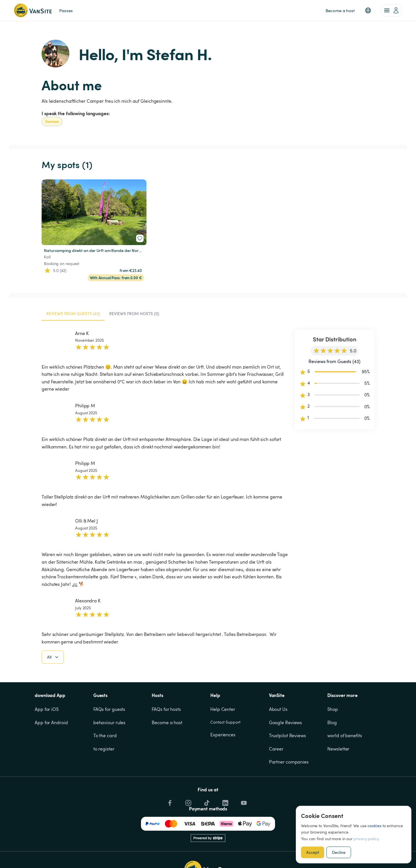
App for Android (51, 722)
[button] (368, 10)
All (53, 657)
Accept (313, 852)
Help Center (223, 709)
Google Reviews (286, 722)
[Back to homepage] (33, 10)
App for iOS (47, 709)
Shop (333, 709)
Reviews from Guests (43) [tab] (73, 313)
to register (104, 749)
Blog (332, 722)
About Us (278, 709)
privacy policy (366, 839)
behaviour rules (109, 722)
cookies (374, 826)
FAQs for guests (109, 709)
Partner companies (289, 762)
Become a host (167, 722)
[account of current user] (391, 10)
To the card (105, 735)
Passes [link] (66, 10)
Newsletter (338, 749)
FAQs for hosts (166, 709)
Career (276, 749)
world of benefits (344, 735)
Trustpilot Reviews (287, 735)
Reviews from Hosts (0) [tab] (134, 313)
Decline (339, 852)
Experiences (223, 735)
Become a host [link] (340, 10)
